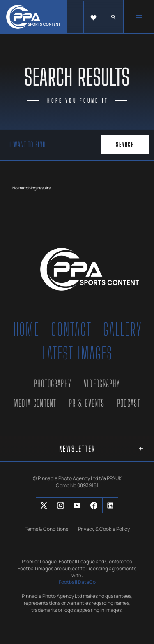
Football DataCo (77, 582)
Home (26, 329)
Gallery (123, 329)
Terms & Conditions (46, 529)
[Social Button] (44, 505)
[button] (93, 17)
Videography (102, 383)
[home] (33, 17)
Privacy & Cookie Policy (104, 529)
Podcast (129, 403)
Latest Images (77, 353)
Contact (71, 329)
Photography (53, 383)
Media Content (35, 403)
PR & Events (87, 403)
